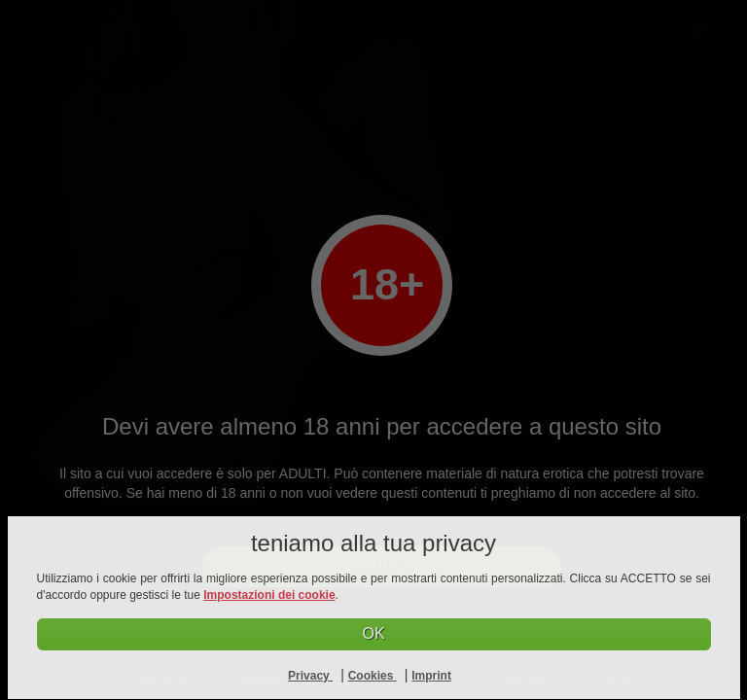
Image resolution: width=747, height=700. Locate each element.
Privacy (310, 676)
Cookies (373, 676)
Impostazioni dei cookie (269, 595)
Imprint (431, 676)
